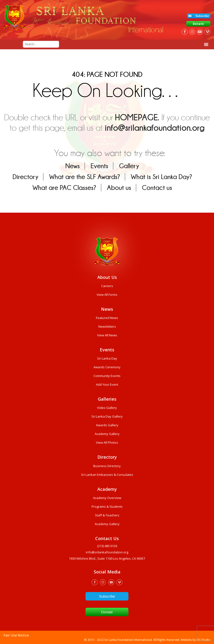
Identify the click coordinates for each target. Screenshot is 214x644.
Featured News (107, 318)
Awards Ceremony (107, 367)
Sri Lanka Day (107, 358)
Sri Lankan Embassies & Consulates (107, 475)
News (73, 166)
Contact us (157, 188)
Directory (25, 177)
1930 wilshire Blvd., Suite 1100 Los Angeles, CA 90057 (107, 558)
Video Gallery (107, 408)
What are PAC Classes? (64, 188)
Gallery (129, 166)
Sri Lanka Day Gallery (107, 416)
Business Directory (107, 466)
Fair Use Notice (16, 635)
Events (99, 166)
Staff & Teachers (107, 515)
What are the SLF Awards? (85, 177)
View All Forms (107, 295)
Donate (198, 24)
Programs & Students (107, 507)
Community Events (107, 376)
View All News (107, 335)
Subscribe (202, 16)
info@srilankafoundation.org (155, 128)
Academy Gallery (107, 434)
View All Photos (107, 442)
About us (119, 188)
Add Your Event (107, 384)
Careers (107, 286)
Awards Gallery (107, 425)
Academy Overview (107, 498)
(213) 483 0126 (107, 546)
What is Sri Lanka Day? (161, 177)
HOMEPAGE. (137, 117)
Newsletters (107, 326)
